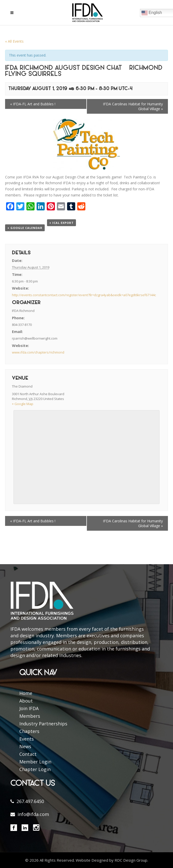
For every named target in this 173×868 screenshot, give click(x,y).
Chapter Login (35, 769)
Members (30, 716)
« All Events (14, 41)
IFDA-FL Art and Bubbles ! (33, 104)
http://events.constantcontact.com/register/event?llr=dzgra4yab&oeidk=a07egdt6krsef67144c (84, 295)
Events (27, 739)
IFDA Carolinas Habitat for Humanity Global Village (133, 106)
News (25, 746)
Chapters (29, 731)
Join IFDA (29, 708)
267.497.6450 (30, 801)
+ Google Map (23, 404)
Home (26, 693)
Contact (28, 754)
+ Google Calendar (25, 228)
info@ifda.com (33, 814)
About (26, 701)
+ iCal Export (61, 223)
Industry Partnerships (43, 724)
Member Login (35, 762)
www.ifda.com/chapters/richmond (38, 352)
